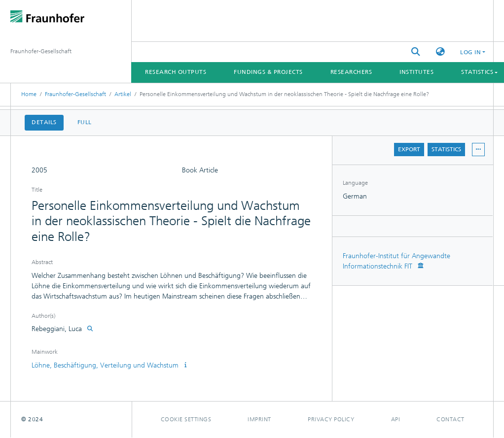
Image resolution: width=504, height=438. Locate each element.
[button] (440, 52)
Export (409, 149)
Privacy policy (331, 419)
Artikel (123, 94)
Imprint (259, 419)
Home (29, 94)
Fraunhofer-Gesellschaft (75, 94)
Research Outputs (176, 72)
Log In (470, 52)
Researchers (351, 72)
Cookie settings (186, 419)
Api (396, 419)
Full (85, 122)
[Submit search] (416, 52)
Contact (450, 419)
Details (44, 122)
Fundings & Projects (268, 72)
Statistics (446, 149)
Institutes (416, 72)
